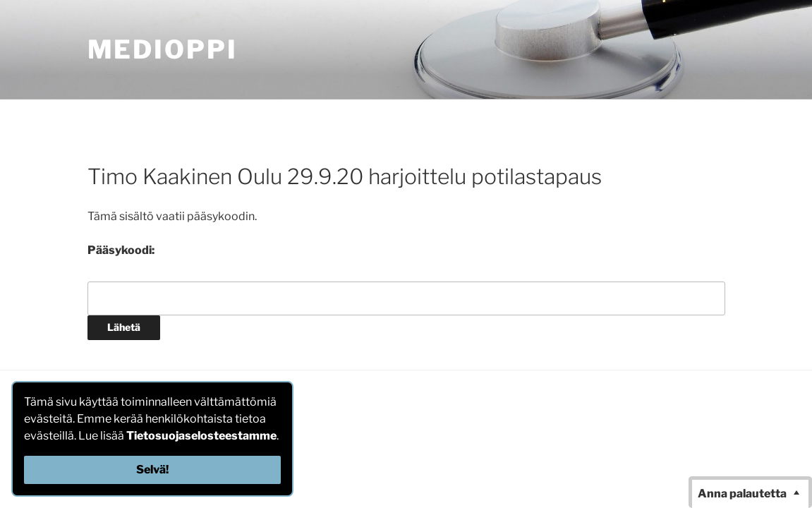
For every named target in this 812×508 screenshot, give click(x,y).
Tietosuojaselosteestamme (201, 436)
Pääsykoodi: (121, 250)
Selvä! (152, 470)
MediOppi (163, 49)
